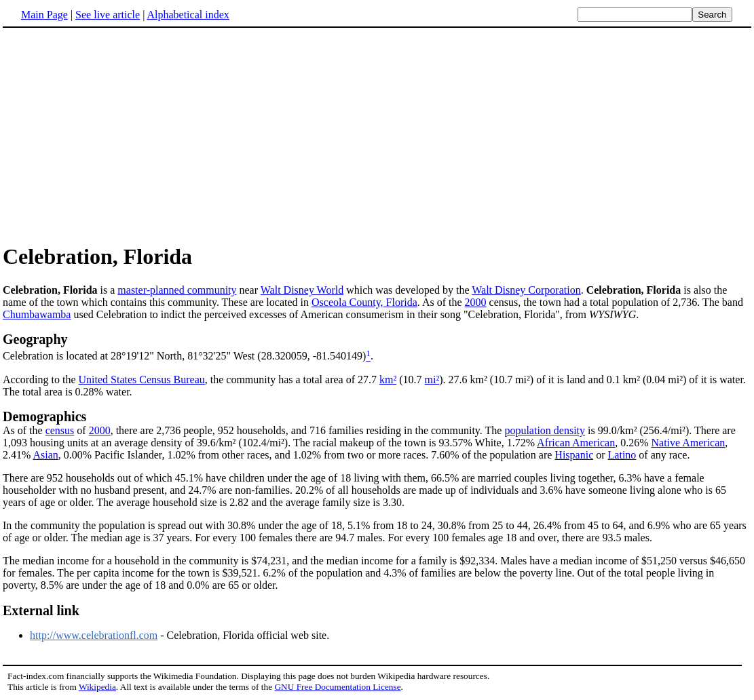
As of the (24, 430)
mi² (432, 380)
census (60, 430)
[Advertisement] (117, 135)
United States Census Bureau (142, 380)
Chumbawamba (37, 314)
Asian (45, 455)
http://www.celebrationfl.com (94, 635)
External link (41, 610)
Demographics (44, 416)
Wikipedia (97, 687)
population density (545, 430)
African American (576, 443)
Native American (688, 443)
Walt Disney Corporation (526, 290)
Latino (622, 455)
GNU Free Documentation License (337, 687)
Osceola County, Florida (364, 302)
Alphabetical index (188, 15)
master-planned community (177, 290)
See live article (108, 15)
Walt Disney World (302, 290)
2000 (476, 302)
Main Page (44, 15)
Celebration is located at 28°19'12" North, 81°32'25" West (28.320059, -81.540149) (184, 356)
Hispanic (574, 455)
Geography (35, 339)
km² (388, 380)
